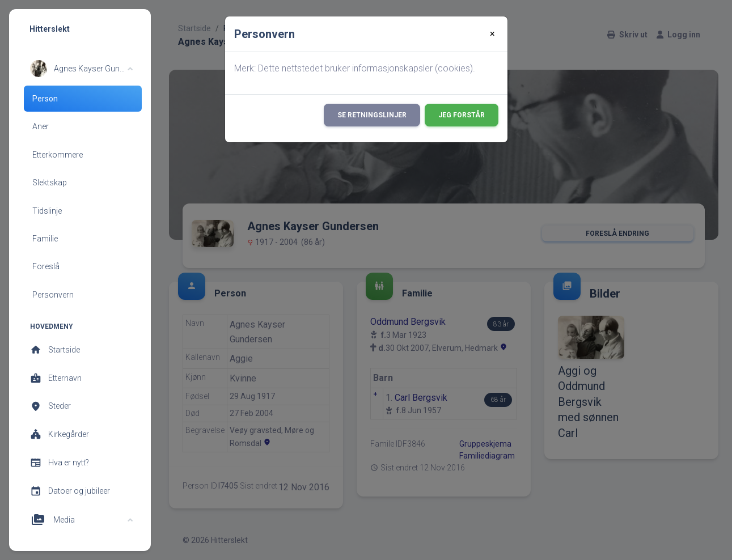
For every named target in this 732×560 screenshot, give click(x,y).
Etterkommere (58, 155)
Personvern (53, 295)
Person (45, 99)
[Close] (492, 34)
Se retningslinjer (372, 115)
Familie (45, 239)
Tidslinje (47, 211)
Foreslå (46, 266)
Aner (41, 126)
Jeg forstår (462, 115)
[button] (81, 69)
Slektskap (50, 183)
